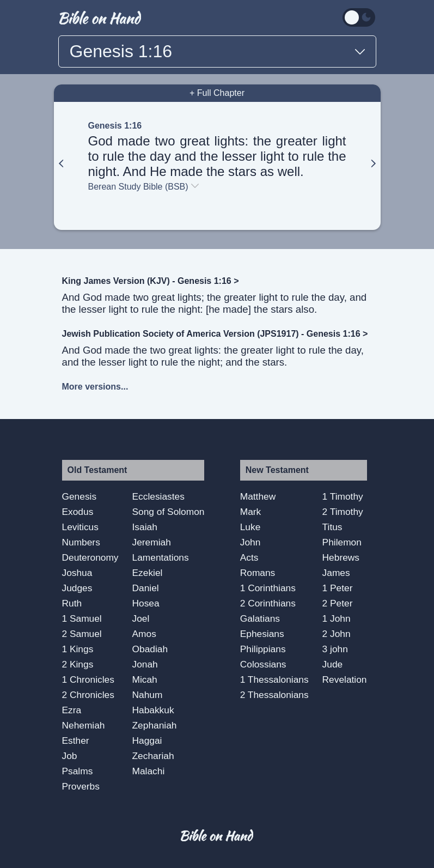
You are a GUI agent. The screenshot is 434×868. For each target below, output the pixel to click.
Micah (145, 679)
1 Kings (78, 649)
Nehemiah (84, 725)
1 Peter (338, 588)
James (336, 573)
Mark (251, 512)
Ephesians (262, 634)
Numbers (81, 542)
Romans (258, 573)
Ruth (72, 603)
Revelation (345, 679)
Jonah (145, 664)
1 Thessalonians (274, 679)
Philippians (263, 649)
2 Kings (78, 664)
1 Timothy (343, 496)
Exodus (78, 512)
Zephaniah (155, 725)
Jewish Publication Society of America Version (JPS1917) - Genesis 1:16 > (215, 334)
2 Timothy (343, 512)
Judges (77, 588)
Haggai (147, 740)
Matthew (258, 496)
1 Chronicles (88, 679)
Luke (250, 527)
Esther (76, 740)
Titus (332, 527)
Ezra (72, 710)
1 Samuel (82, 618)
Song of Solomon (169, 512)
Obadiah (150, 649)
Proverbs (81, 786)
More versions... (95, 387)
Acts (249, 557)
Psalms (78, 771)
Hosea (146, 603)
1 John (337, 618)
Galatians (260, 618)
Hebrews (341, 557)
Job (70, 756)
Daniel (146, 588)
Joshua (77, 573)
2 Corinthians (268, 603)
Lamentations (161, 557)
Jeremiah (152, 542)
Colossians (263, 664)
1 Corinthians (268, 588)
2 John (337, 634)
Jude (333, 664)
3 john (335, 649)
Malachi (149, 771)
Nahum (148, 695)
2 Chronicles (88, 695)
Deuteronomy (90, 557)
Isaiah (145, 527)
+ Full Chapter (217, 93)
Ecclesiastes (158, 496)
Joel (141, 618)
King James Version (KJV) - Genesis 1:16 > (151, 281)
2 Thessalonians (274, 695)
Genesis (80, 496)
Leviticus (80, 527)
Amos (144, 634)
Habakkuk (153, 710)
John (250, 542)
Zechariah (153, 756)
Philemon (342, 542)
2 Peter (338, 603)
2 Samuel (82, 634)
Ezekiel (148, 573)
